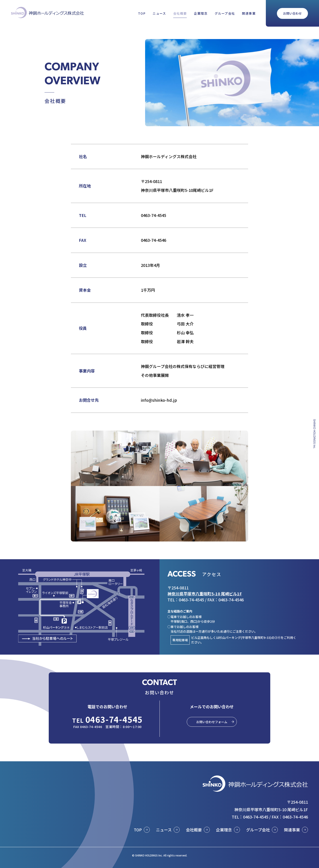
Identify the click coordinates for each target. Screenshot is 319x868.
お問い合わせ (292, 13)
